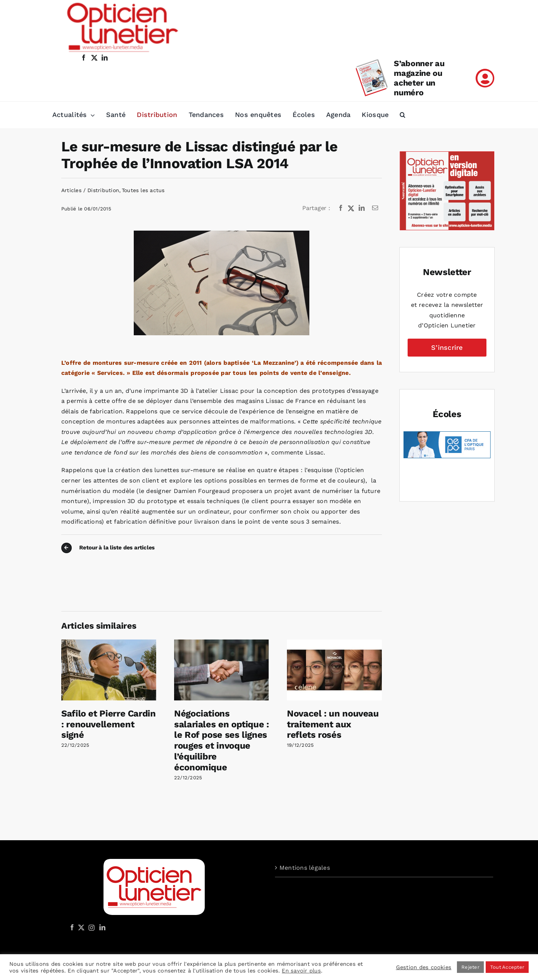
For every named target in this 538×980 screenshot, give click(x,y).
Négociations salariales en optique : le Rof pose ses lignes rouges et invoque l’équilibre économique (222, 740)
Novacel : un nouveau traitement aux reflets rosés (333, 724)
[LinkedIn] (362, 208)
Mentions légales (305, 868)
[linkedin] (105, 58)
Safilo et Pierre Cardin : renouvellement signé (109, 724)
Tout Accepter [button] (507, 967)
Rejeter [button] (470, 967)
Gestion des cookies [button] (424, 967)
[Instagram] (90, 927)
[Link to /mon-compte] (485, 78)
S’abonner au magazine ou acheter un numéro (419, 78)
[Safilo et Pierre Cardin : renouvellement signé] (109, 643)
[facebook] (84, 58)
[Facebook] (341, 208)
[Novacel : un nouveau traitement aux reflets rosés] (334, 643)
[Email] (375, 208)
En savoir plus (301, 971)
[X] (351, 208)
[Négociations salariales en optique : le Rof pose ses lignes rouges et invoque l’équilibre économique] (222, 643)
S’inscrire (447, 347)
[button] (403, 115)
